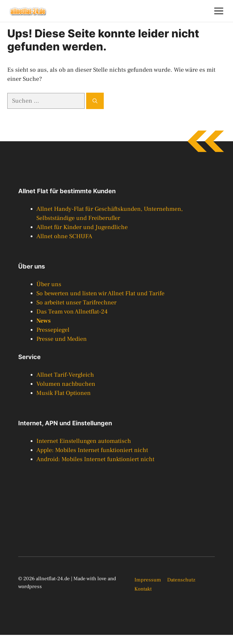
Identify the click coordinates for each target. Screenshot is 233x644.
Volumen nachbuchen (66, 384)
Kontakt (143, 589)
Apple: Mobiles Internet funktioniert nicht (92, 450)
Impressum (148, 580)
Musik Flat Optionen (64, 393)
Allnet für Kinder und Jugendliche (82, 227)
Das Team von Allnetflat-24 (72, 312)
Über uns (49, 284)
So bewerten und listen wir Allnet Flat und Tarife (100, 293)
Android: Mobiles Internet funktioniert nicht (95, 459)
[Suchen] (95, 101)
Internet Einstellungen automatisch (84, 441)
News (44, 321)
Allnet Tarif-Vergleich (65, 375)
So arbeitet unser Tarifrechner (76, 303)
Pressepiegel (53, 330)
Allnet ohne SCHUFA (64, 236)
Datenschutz (181, 580)
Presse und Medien (62, 339)
